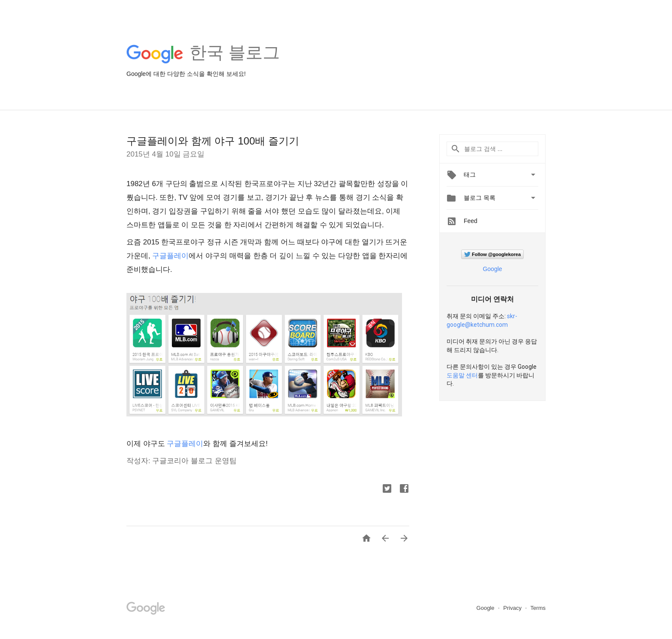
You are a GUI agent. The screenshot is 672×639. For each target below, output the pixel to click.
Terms (538, 608)
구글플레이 (170, 256)
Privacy (513, 608)
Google (492, 269)
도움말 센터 (462, 375)
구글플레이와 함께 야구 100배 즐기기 (213, 141)
